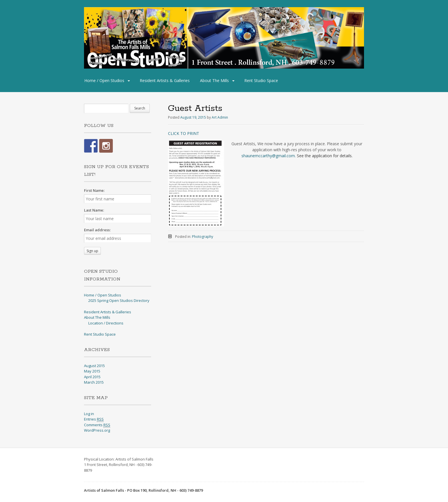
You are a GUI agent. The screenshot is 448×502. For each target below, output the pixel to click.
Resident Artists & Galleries (165, 80)
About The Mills (214, 80)
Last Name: (94, 210)
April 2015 (92, 377)
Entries (94, 419)
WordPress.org (97, 430)
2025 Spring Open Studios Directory (119, 300)
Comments (97, 425)
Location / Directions (106, 323)
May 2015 (92, 371)
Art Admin (220, 117)
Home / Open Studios (104, 80)
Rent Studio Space (261, 80)
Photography (203, 237)
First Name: (94, 190)
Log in (89, 414)
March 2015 (94, 382)
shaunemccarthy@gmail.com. (269, 156)
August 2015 (94, 366)
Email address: (97, 230)
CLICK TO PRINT (184, 133)
